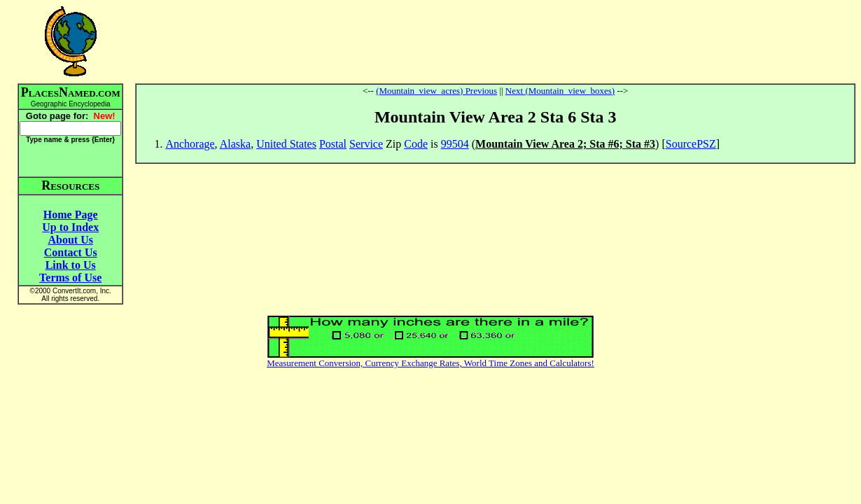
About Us (70, 240)
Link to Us (71, 265)
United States (286, 144)
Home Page (71, 215)
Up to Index (70, 227)
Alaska (235, 144)
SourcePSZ (691, 144)
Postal (333, 144)
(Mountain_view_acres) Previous (436, 91)
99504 (455, 144)
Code (416, 144)
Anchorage (190, 144)
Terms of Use (70, 278)
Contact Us (71, 252)
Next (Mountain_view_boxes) (560, 91)
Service (366, 144)
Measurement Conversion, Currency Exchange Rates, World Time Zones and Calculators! (430, 363)
